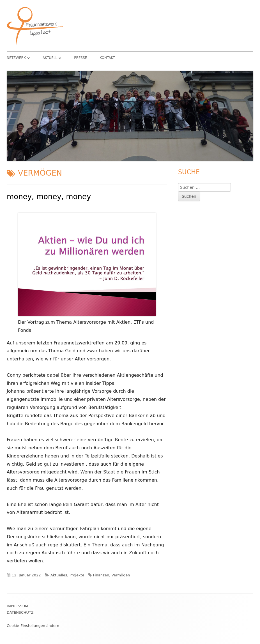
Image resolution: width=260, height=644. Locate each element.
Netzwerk (16, 58)
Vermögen (121, 575)
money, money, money (49, 197)
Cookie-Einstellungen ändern (33, 626)
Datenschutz (20, 612)
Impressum (17, 606)
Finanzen (101, 575)
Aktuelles (59, 575)
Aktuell (50, 58)
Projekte (77, 575)
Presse (80, 58)
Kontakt (107, 58)
